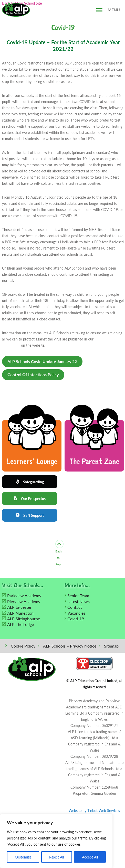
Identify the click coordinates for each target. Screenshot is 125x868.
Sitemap (111, 646)
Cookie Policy (23, 646)
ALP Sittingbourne (24, 619)
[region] (56, 841)
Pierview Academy (24, 602)
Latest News (79, 602)
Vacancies (76, 613)
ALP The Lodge (20, 625)
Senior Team (78, 596)
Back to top (59, 554)
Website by (94, 811)
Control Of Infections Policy (33, 375)
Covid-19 (76, 619)
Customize (23, 857)
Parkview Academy (24, 596)
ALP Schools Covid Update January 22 (42, 361)
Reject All (56, 857)
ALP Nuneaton (20, 613)
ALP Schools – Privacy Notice (70, 646)
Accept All (90, 857)
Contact (75, 607)
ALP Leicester (19, 607)
